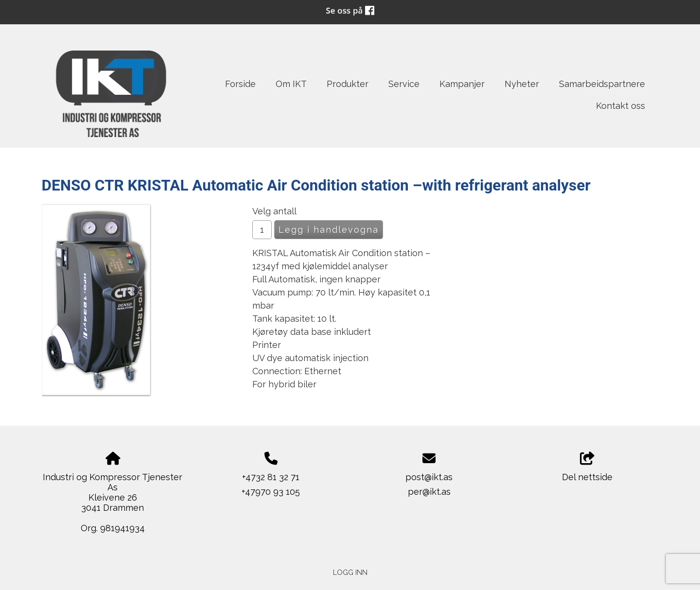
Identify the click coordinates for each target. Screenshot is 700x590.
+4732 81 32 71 (271, 477)
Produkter (348, 84)
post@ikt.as (429, 477)
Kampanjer (462, 84)
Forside (240, 84)
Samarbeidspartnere (602, 84)
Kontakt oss (621, 106)
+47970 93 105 (271, 492)
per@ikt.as (429, 492)
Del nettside (587, 467)
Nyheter (522, 84)
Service (404, 84)
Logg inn (350, 572)
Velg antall (274, 211)
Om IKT (291, 84)
